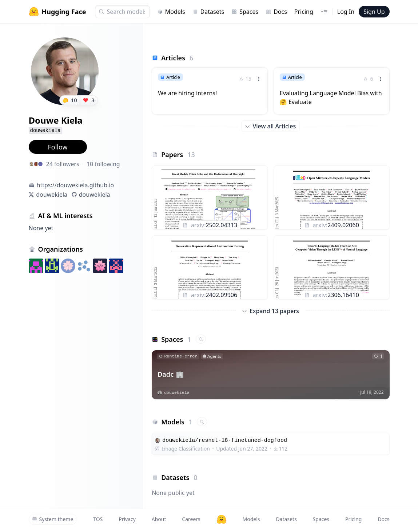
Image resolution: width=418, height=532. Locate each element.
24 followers (63, 164)
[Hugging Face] (222, 519)
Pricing (304, 12)
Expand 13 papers (271, 311)
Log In (346, 12)
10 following (103, 164)
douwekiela (52, 195)
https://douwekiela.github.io (75, 185)
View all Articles (270, 126)
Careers (191, 519)
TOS (98, 519)
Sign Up (374, 12)
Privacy (127, 519)
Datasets (208, 12)
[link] (210, 87)
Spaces (245, 12)
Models (171, 12)
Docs (276, 12)
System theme (53, 519)
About (159, 519)
